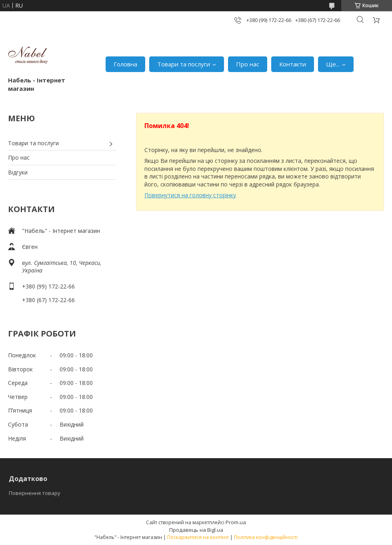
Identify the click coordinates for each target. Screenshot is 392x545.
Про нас (248, 64)
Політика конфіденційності (266, 537)
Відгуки (18, 172)
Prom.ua (236, 522)
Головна (125, 64)
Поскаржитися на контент (198, 537)
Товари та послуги (184, 64)
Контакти (293, 64)
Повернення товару (35, 493)
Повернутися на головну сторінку (190, 195)
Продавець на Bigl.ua (196, 530)
